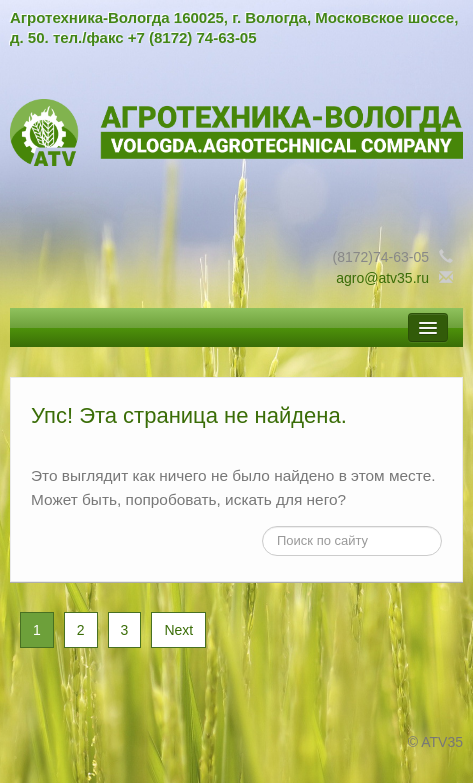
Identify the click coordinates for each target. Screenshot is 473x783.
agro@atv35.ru (382, 278)
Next (178, 630)
